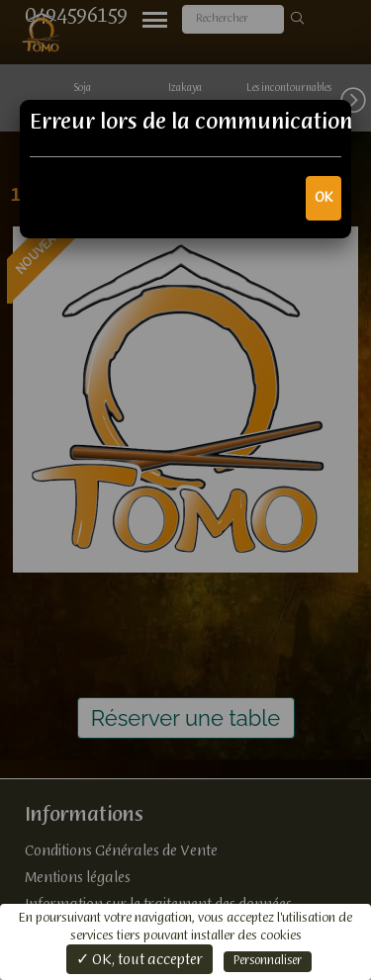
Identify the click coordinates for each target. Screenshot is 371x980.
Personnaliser (268, 961)
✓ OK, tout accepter (139, 960)
